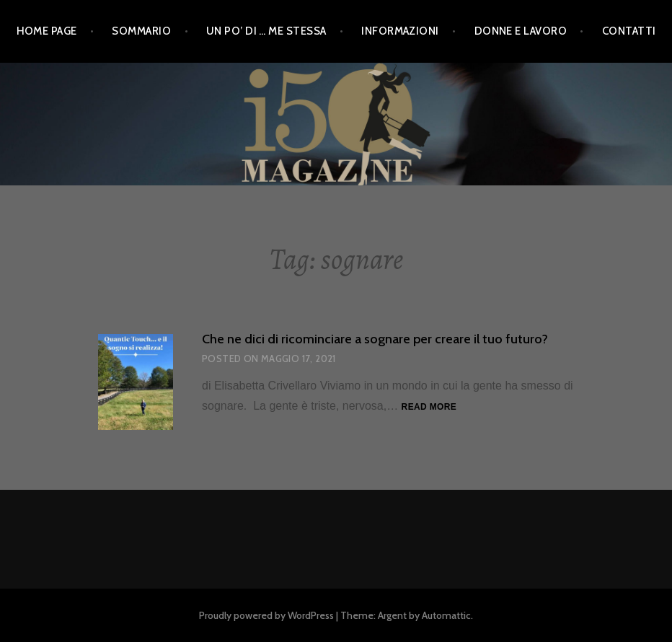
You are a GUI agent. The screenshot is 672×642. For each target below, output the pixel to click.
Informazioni (400, 31)
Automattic (446, 615)
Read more (429, 408)
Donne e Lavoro (521, 31)
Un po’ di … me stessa (266, 31)
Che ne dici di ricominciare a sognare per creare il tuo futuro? (375, 339)
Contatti (629, 31)
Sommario (141, 31)
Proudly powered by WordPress (266, 615)
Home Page (47, 31)
